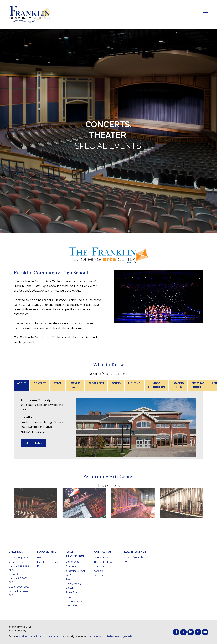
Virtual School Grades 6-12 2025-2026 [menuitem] (19, 566)
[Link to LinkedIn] (191, 632)
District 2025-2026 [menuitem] (19, 558)
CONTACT (40, 383)
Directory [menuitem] (71, 566)
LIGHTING (134, 383)
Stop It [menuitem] (69, 597)
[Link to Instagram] (198, 632)
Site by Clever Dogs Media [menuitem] (119, 636)
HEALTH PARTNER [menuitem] (134, 552)
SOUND (116, 383)
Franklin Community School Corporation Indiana (42, 636)
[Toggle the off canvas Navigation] (206, 14)
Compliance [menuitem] (72, 562)
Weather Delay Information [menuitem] (74, 603)
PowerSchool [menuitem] (73, 592)
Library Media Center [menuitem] (73, 586)
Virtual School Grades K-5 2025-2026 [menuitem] (19, 578)
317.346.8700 (97, 636)
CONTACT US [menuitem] (103, 552)
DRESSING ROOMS (198, 385)
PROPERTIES (96, 383)
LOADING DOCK (178, 385)
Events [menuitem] (69, 580)
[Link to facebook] (176, 632)
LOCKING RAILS (75, 385)
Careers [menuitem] (99, 571)
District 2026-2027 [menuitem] (19, 587)
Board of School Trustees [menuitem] (103, 564)
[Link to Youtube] (205, 632)
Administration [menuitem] (102, 558)
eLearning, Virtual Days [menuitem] (75, 573)
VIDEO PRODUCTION (156, 385)
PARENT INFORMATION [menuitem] (75, 554)
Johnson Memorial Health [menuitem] (133, 559)
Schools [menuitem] (99, 575)
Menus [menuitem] (41, 558)
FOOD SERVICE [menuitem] (47, 552)
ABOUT (22, 383)
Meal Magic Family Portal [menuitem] (48, 564)
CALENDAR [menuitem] (16, 552)
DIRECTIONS (33, 443)
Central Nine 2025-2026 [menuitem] (19, 593)
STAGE (58, 383)
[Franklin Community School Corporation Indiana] (30, 14)
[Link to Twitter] (183, 632)
